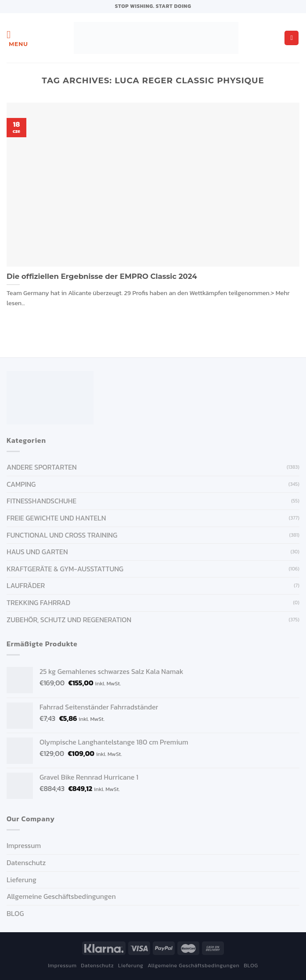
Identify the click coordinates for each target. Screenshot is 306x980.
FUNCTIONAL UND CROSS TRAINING (62, 535)
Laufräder (26, 585)
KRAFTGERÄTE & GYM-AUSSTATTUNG (65, 569)
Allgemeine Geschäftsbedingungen (61, 896)
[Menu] (17, 38)
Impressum (24, 845)
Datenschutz (26, 862)
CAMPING (21, 484)
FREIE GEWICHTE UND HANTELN (56, 518)
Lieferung (22, 880)
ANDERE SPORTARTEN (42, 467)
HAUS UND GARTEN (37, 552)
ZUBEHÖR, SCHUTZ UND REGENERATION (69, 620)
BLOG (15, 913)
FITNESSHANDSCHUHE (41, 501)
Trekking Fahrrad (38, 602)
